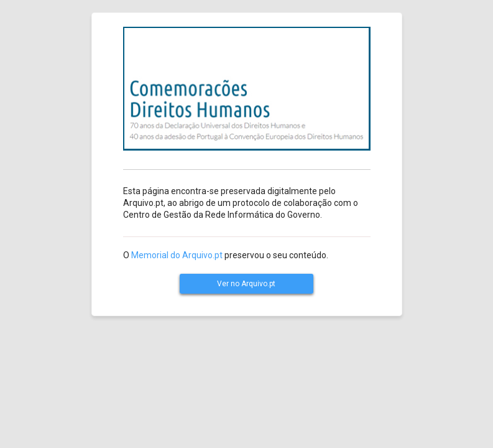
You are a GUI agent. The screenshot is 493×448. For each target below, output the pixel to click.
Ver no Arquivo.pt (246, 284)
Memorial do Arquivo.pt (177, 255)
